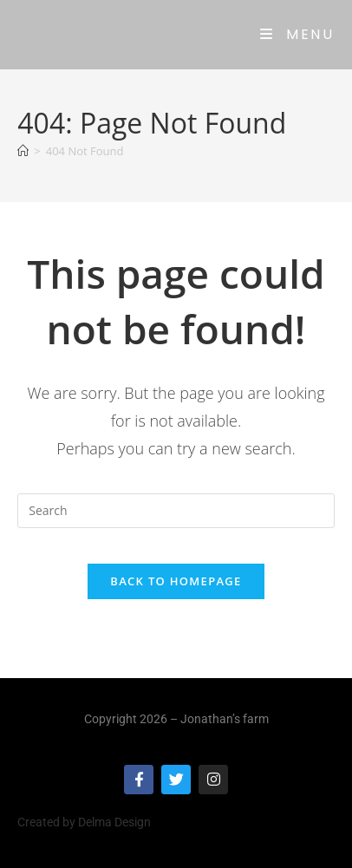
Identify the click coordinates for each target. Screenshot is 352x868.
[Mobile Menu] (297, 34)
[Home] (23, 151)
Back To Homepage (176, 581)
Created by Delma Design (84, 822)
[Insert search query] (176, 511)
